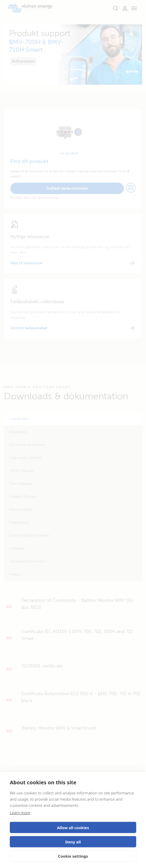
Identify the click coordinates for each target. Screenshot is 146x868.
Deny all (73, 842)
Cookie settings (73, 856)
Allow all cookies (73, 828)
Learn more (20, 813)
